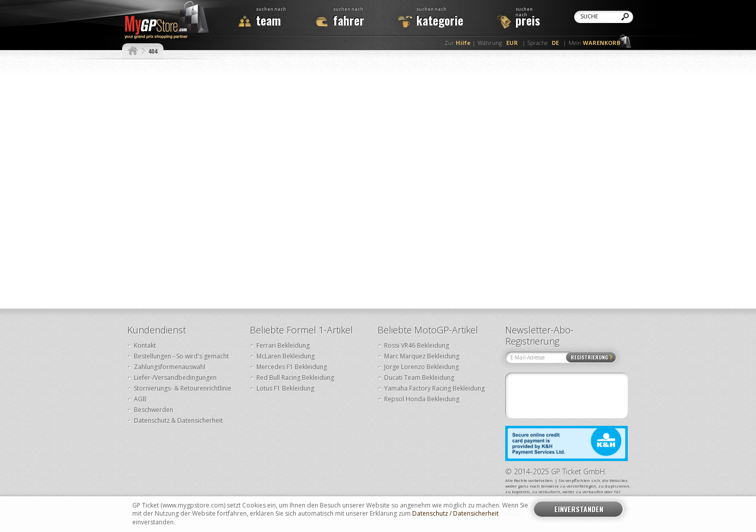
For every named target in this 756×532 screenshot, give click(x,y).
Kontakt (145, 345)
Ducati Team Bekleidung (419, 378)
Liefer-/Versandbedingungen (175, 378)
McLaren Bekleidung (286, 356)
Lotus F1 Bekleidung (285, 388)
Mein (594, 43)
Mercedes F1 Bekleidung (292, 367)
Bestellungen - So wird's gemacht (181, 356)
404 (153, 51)
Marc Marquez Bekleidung (422, 356)
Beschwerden (153, 410)
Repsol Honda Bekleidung (422, 399)
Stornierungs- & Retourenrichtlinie (183, 388)
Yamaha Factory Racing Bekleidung (434, 388)
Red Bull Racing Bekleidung (295, 378)
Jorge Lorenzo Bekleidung (421, 367)
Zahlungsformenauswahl (170, 367)
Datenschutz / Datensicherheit (455, 514)
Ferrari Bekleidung (283, 345)
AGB (140, 399)
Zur (457, 43)
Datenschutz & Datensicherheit (178, 420)
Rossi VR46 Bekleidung (417, 345)
